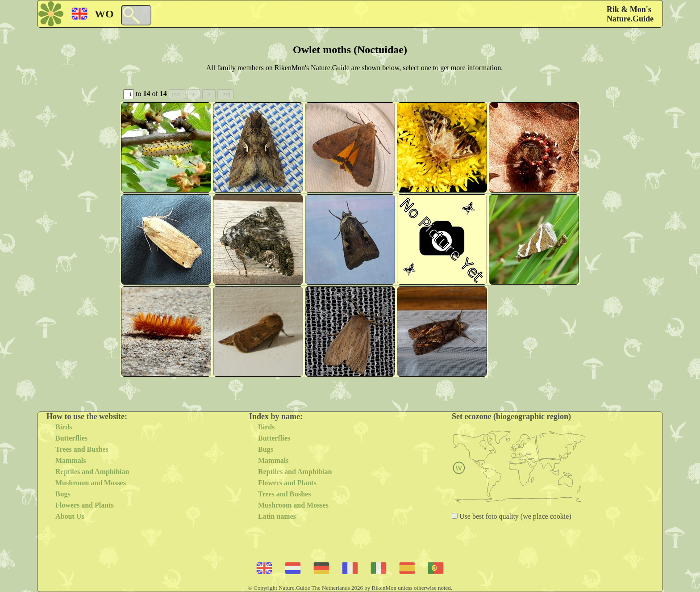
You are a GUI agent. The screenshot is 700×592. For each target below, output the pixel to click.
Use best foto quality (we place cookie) (515, 516)
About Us (70, 516)
